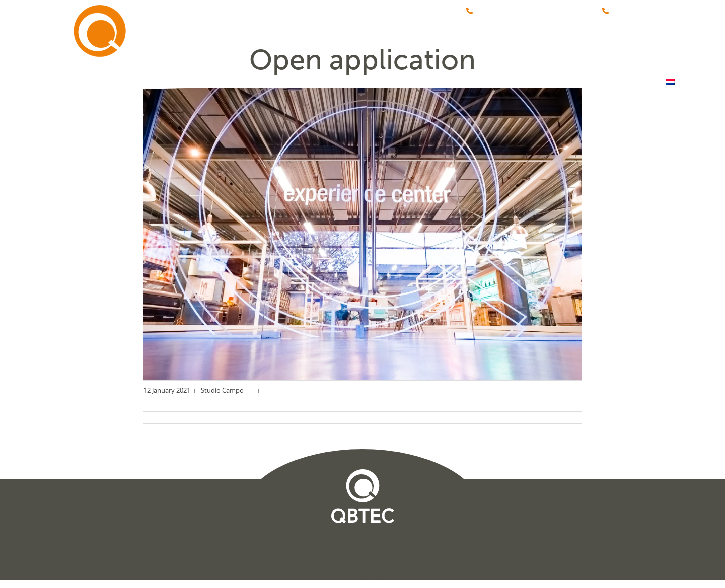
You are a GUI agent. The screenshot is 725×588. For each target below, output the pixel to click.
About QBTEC (415, 49)
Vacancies (491, 49)
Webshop (559, 49)
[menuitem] (670, 49)
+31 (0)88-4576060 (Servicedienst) (528, 11)
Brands (345, 49)
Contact (623, 49)
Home (292, 49)
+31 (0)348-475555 (638, 11)
